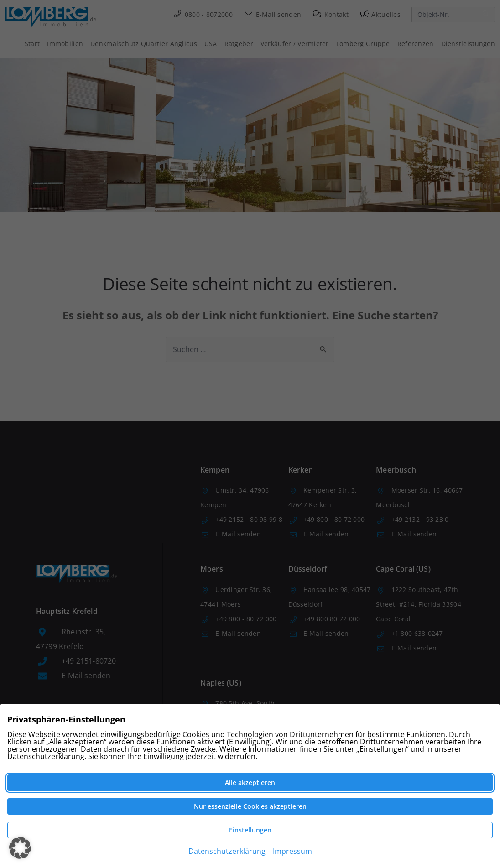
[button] (20, 848)
